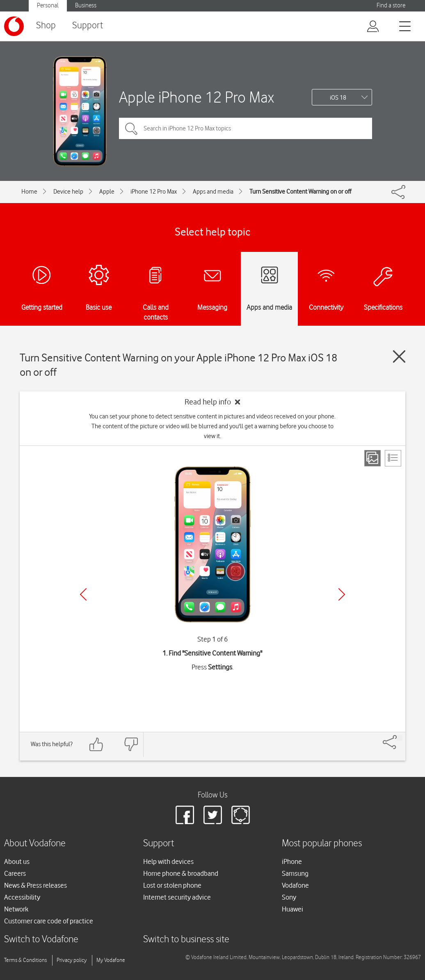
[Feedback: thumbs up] (96, 744)
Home (29, 192)
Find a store (391, 6)
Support (88, 26)
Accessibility (22, 897)
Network (16, 909)
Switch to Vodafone (41, 940)
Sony (289, 897)
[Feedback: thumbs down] (131, 744)
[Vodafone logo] (14, 26)
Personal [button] (48, 6)
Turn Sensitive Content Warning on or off (300, 192)
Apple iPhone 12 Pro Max (197, 97)
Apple (107, 192)
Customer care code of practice (49, 921)
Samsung (295, 873)
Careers (15, 873)
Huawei (292, 909)
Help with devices (168, 861)
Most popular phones (322, 844)
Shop (46, 26)
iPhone (292, 861)
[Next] (342, 594)
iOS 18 (338, 98)
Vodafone (295, 885)
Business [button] (86, 6)
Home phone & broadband (181, 873)
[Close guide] (399, 356)
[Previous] (83, 594)
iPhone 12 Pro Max (154, 192)
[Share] (400, 738)
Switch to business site (186, 940)
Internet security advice (177, 897)
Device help (68, 192)
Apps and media (213, 192)
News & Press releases (35, 885)
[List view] (393, 458)
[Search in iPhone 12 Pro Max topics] (246, 128)
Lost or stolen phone (172, 885)
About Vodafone (35, 844)
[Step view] (372, 458)
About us (17, 861)
